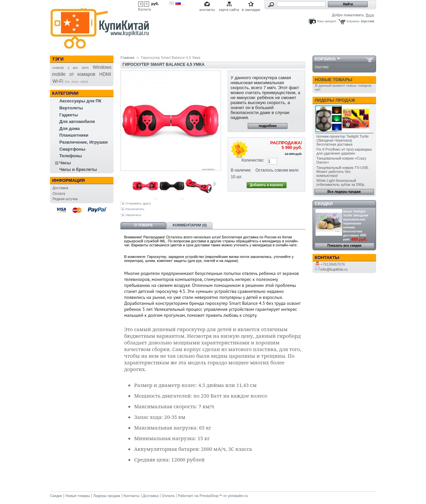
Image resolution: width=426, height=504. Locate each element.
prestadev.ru (238, 496)
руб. (155, 4)
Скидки (324, 204)
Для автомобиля (77, 122)
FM (67, 82)
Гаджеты (69, 115)
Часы (65, 163)
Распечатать (135, 209)
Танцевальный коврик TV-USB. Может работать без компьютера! (343, 172)
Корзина (325, 59)
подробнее (268, 126)
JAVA (75, 82)
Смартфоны (72, 149)
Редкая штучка (65, 199)
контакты (207, 10)
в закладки (251, 10)
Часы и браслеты (78, 169)
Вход (370, 15)
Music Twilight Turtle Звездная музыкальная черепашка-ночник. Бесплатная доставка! (356, 223)
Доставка (60, 188)
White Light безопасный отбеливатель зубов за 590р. (341, 183)
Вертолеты (71, 108)
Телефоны (71, 156)
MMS (84, 82)
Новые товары (334, 80)
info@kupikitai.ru (331, 269)
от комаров (83, 74)
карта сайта (229, 10)
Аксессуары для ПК (80, 101)
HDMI (105, 74)
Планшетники (74, 135)
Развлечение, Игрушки (83, 142)
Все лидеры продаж (344, 192)
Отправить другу (138, 203)
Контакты (131, 496)
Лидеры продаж (335, 100)
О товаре (144, 225)
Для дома (69, 128)
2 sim (73, 68)
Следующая (215, 184)
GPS (85, 68)
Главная (127, 58)
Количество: (253, 160)
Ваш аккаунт (327, 21)
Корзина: (353, 21)
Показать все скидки (344, 246)
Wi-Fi (58, 81)
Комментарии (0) (190, 225)
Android (58, 68)
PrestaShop (209, 496)
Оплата (59, 193)
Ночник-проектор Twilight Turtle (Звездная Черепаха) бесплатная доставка (343, 140)
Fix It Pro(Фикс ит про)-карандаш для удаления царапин (344, 151)
